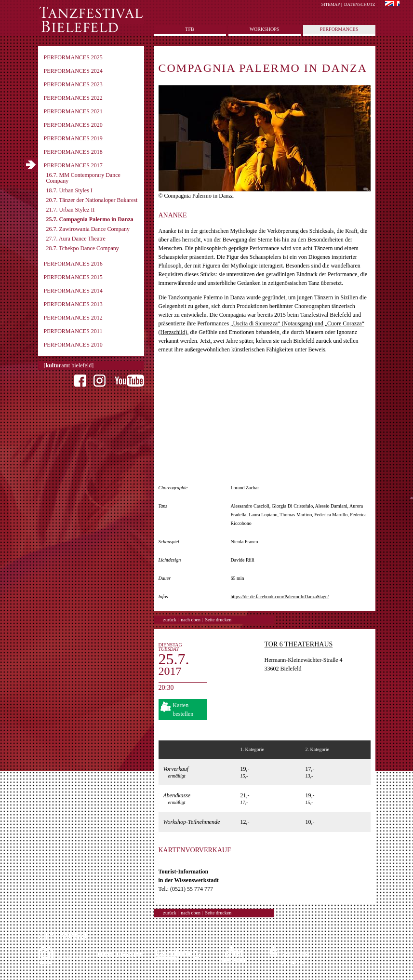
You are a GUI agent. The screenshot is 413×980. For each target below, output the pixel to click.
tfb (189, 29)
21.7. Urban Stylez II (71, 210)
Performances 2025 (73, 57)
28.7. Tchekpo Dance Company (83, 248)
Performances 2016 (73, 264)
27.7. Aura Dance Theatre (76, 239)
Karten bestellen (183, 710)
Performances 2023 (73, 84)
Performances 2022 (73, 98)
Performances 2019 (73, 138)
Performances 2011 (73, 331)
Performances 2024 (73, 71)
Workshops (265, 29)
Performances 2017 (73, 165)
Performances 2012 (73, 318)
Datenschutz (360, 4)
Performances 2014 (73, 291)
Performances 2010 (73, 345)
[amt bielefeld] (69, 365)
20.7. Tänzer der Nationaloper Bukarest (92, 200)
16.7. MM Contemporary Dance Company (83, 178)
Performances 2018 (73, 152)
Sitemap (331, 4)
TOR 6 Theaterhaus (299, 644)
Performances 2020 (73, 125)
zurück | (171, 620)
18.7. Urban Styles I (69, 190)
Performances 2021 (73, 111)
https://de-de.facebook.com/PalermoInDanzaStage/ (280, 597)
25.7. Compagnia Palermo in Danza (90, 219)
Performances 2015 (73, 277)
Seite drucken (219, 620)
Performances (339, 29)
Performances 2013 (73, 304)
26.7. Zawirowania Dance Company (88, 229)
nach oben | (192, 620)
